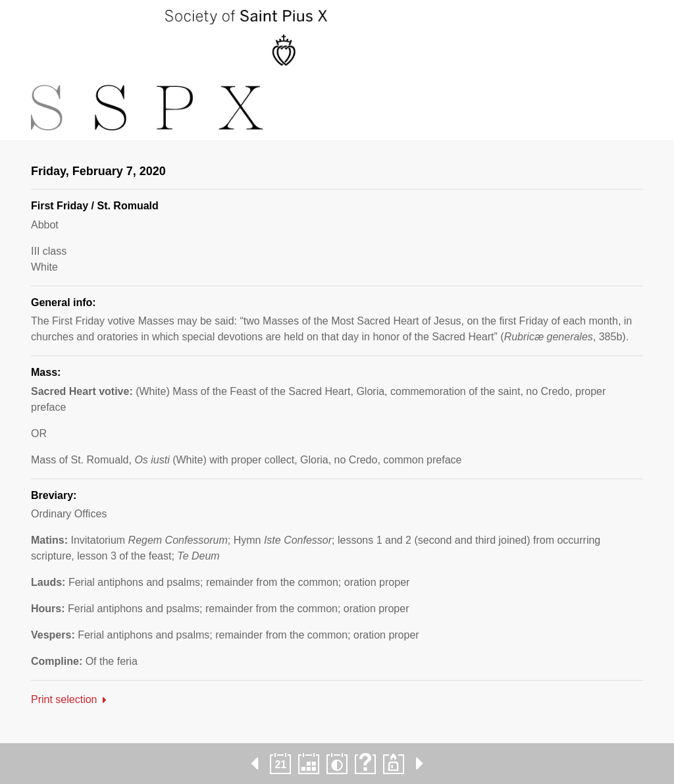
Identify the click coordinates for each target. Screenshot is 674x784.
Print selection (64, 699)
